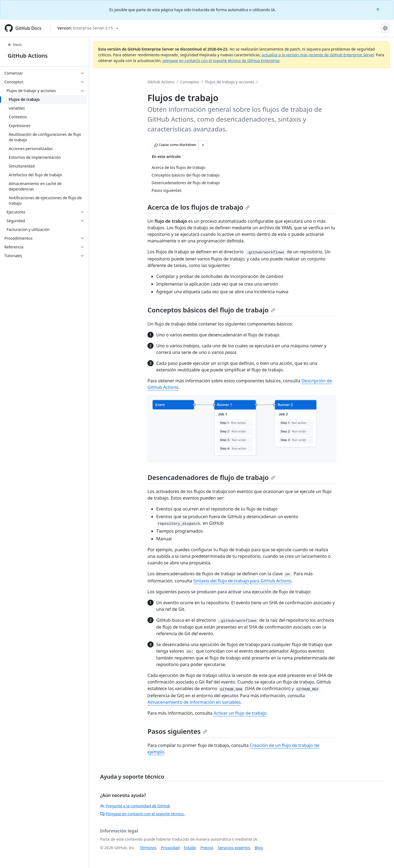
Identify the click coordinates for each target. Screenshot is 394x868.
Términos (148, 848)
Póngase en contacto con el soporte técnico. (142, 814)
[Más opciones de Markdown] (203, 145)
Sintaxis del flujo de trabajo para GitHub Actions (242, 581)
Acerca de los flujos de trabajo (199, 207)
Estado (190, 848)
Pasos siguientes (177, 731)
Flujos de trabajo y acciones (230, 82)
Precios (207, 848)
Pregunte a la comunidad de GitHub (135, 806)
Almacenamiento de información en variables (194, 702)
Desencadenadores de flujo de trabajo (211, 477)
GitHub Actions (28, 56)
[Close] (378, 9)
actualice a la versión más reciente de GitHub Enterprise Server (318, 55)
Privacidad (170, 848)
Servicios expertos (234, 848)
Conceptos (190, 82)
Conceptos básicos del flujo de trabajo (211, 310)
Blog (259, 848)
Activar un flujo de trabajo (240, 713)
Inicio (15, 45)
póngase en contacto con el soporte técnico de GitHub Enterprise (221, 61)
